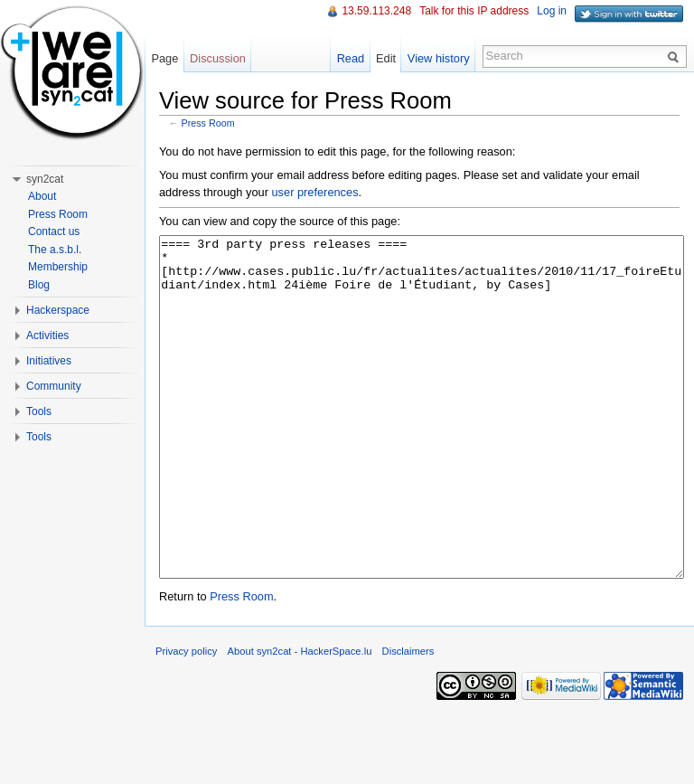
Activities (47, 335)
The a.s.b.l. (55, 250)
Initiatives (49, 361)
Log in (552, 11)
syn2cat (45, 179)
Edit (386, 58)
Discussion (218, 58)
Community (54, 386)
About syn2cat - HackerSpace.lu (300, 719)
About (42, 196)
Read (351, 58)
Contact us (54, 231)
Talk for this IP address (474, 11)
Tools (39, 411)
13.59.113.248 (376, 11)
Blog (39, 285)
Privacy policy (186, 719)
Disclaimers (408, 719)
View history (439, 58)
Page (164, 58)
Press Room (208, 123)
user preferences (315, 192)
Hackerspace (58, 310)
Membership (58, 267)
